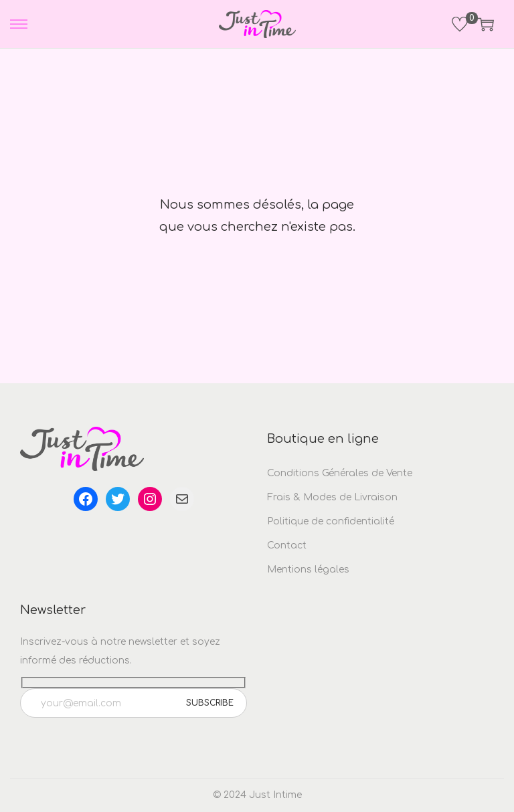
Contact (287, 545)
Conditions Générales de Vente (340, 473)
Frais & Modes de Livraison (332, 497)
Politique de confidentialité (331, 521)
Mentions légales (308, 570)
